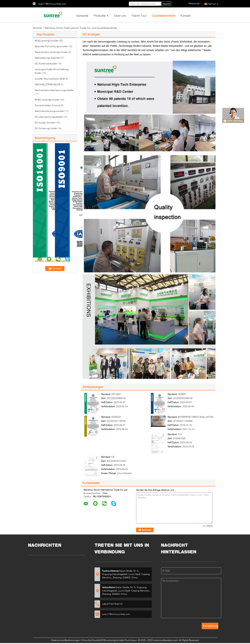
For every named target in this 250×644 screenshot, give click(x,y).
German (213, 4)
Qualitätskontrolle (164, 15)
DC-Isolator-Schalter (45, 123)
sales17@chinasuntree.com (52, 4)
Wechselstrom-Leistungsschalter (51, 52)
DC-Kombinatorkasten (46, 64)
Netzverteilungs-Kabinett (47, 58)
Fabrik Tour (139, 15)
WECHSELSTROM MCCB (47, 84)
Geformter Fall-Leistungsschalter (51, 46)
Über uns (120, 15)
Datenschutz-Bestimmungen (65, 640)
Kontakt (186, 15)
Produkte (100, 15)
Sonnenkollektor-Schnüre (47, 105)
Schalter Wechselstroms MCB (50, 79)
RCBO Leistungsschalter (47, 100)
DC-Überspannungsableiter (49, 117)
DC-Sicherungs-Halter (46, 128)
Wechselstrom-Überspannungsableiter (54, 90)
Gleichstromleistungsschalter (49, 111)
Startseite (82, 15)
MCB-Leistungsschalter (47, 41)
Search (166, 4)
